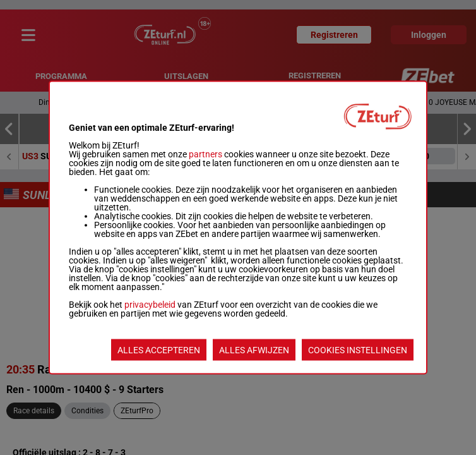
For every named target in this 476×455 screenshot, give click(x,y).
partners (205, 154)
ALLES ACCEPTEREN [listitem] (159, 350)
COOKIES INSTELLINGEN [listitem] (358, 350)
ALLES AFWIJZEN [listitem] (254, 350)
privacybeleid (150, 305)
